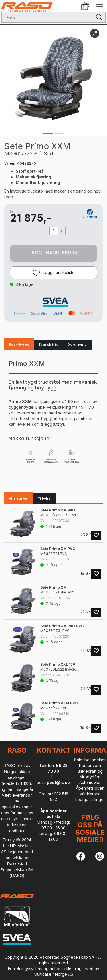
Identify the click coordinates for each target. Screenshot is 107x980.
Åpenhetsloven (90, 788)
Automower (90, 782)
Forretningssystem (25, 969)
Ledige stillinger (90, 799)
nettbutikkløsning (66, 969)
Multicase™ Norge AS (53, 974)
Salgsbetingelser (90, 760)
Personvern (90, 765)
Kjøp (53, 253)
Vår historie (90, 794)
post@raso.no (61, 782)
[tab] (19, 345)
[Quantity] (54, 231)
